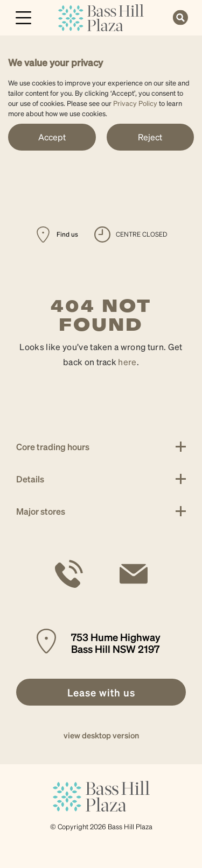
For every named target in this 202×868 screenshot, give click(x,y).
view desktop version (101, 735)
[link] (101, 16)
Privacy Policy (135, 103)
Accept (52, 137)
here (127, 362)
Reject (150, 137)
